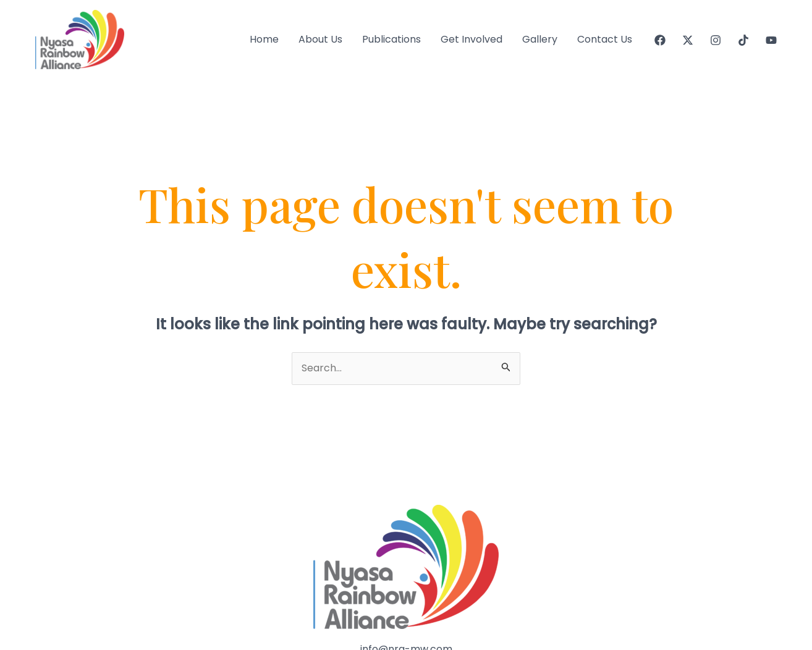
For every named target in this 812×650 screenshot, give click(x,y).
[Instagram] (716, 40)
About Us (320, 39)
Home (264, 39)
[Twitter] (688, 40)
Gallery (540, 39)
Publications (391, 39)
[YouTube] (771, 40)
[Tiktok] (743, 40)
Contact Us (605, 39)
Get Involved (472, 39)
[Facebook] (660, 40)
